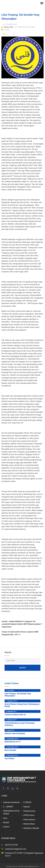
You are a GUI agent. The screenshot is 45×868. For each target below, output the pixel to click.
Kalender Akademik (11, 800)
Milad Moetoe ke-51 (13, 740)
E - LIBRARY (8, 805)
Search (22, 666)
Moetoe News (29, 822)
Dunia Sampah (10, 748)
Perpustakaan (29, 818)
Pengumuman (29, 809)
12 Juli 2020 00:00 (10, 22)
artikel (5, 28)
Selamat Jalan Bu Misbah (15, 731)
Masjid (6, 820)
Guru (5, 816)
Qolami (6, 825)
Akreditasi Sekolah (31, 826)
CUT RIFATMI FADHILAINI (18, 25)
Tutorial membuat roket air (15, 713)
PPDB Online (29, 813)
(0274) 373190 (11, 843)
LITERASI (27, 800)
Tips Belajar (9, 756)
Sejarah (27, 805)
